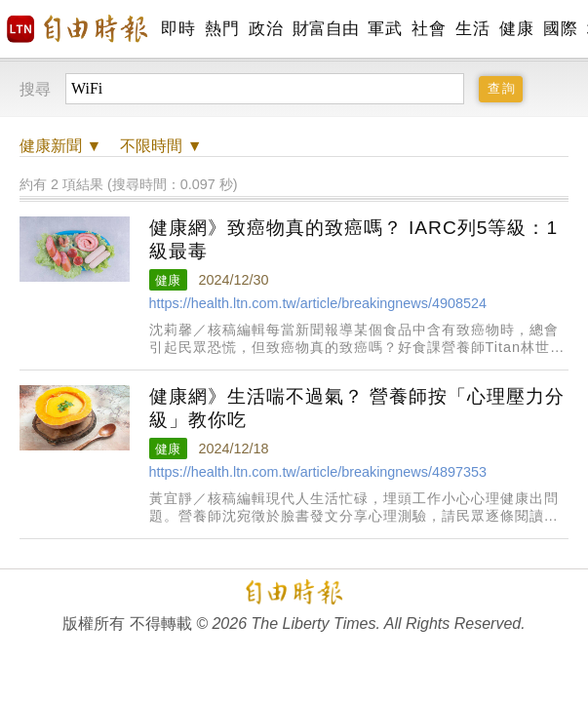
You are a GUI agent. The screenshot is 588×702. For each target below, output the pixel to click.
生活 (472, 29)
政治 (266, 29)
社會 (429, 29)
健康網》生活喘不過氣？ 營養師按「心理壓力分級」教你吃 (357, 408)
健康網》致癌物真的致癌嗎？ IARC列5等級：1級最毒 (354, 239)
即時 (178, 29)
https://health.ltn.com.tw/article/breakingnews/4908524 (318, 303)
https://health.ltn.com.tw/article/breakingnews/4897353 (318, 472)
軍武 (385, 29)
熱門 (222, 29)
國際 (560, 29)
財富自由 (325, 29)
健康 (516, 29)
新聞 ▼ (60, 146)
